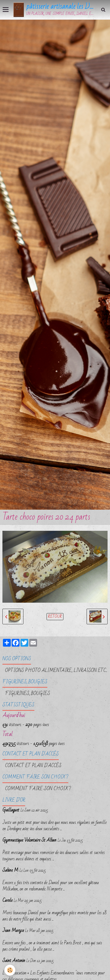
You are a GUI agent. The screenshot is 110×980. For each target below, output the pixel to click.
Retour (55, 617)
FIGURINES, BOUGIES (28, 693)
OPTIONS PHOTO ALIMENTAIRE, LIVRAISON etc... (56, 670)
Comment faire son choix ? (38, 789)
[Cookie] (10, 970)
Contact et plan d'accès (33, 766)
